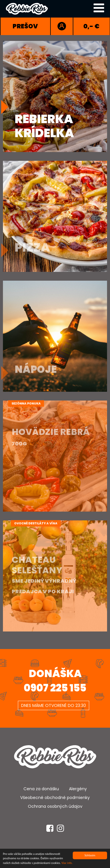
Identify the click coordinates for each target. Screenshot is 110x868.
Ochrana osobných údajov (55, 806)
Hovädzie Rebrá (51, 442)
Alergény (78, 789)
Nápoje (36, 367)
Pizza (32, 244)
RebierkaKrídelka (44, 125)
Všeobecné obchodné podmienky (55, 798)
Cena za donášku (41, 789)
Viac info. (67, 863)
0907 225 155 (55, 688)
